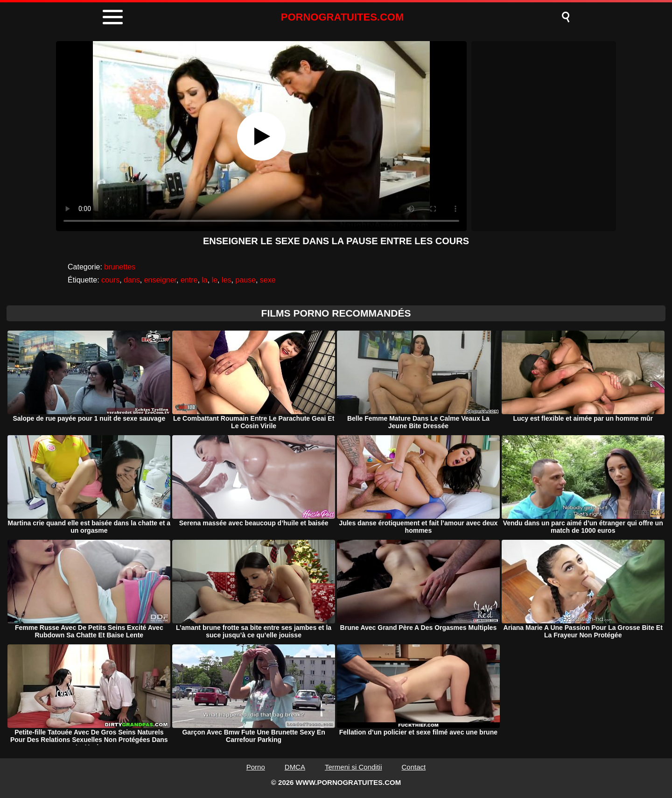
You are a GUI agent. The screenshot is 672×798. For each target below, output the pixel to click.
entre (189, 280)
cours (110, 280)
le (215, 280)
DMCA (295, 767)
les (226, 280)
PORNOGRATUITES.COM (343, 17)
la (204, 280)
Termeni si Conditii (353, 767)
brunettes (120, 267)
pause (245, 280)
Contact (414, 767)
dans (132, 280)
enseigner (160, 280)
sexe (268, 280)
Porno (256, 767)
